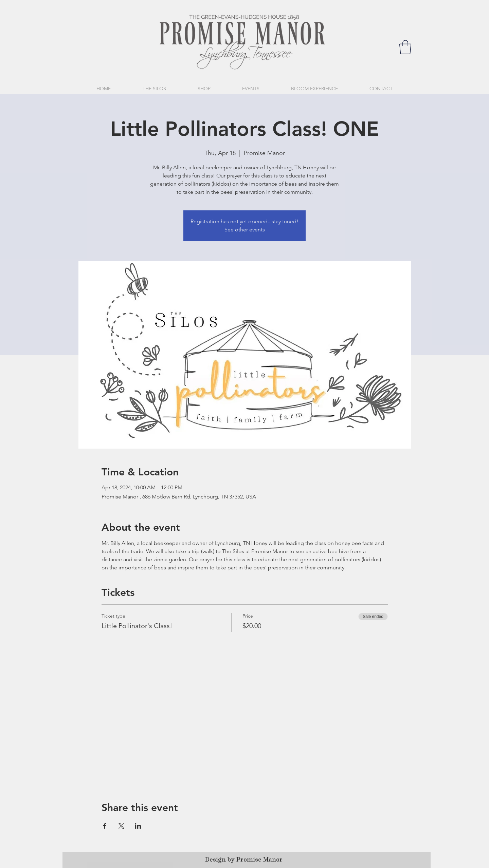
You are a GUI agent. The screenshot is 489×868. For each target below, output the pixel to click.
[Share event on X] (121, 826)
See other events (245, 230)
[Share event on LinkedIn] (138, 826)
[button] (405, 47)
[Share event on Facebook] (105, 826)
